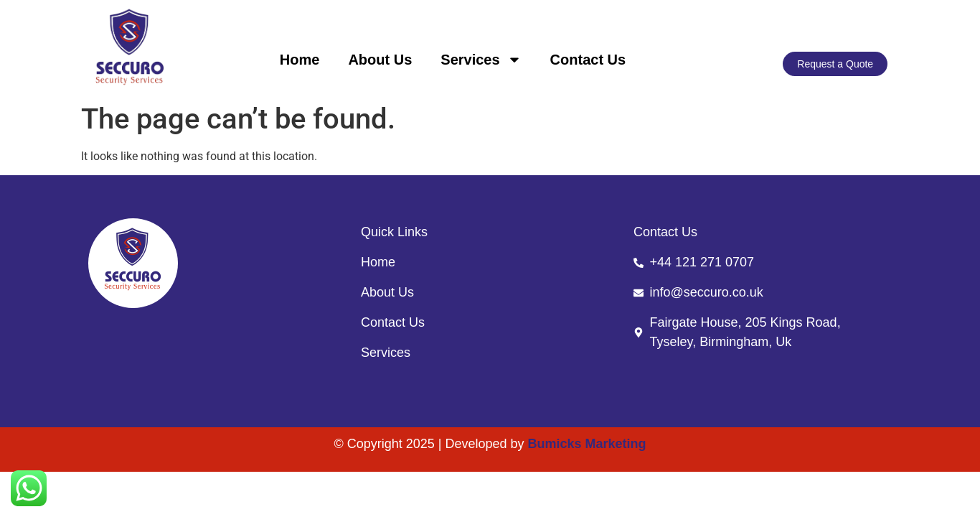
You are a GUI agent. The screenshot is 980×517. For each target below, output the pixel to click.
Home (300, 60)
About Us (380, 60)
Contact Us (588, 60)
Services (481, 60)
